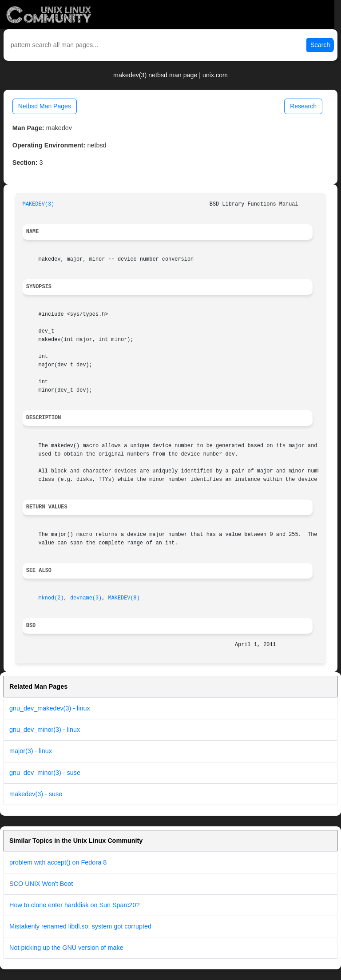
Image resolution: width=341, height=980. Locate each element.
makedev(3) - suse (36, 794)
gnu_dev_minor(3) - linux (45, 730)
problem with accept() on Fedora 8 (58, 862)
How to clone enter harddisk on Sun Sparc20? (75, 905)
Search (320, 45)
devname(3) (86, 598)
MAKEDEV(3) (38, 204)
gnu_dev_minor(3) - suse (45, 773)
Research (303, 106)
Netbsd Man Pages (45, 106)
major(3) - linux (31, 751)
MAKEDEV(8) (124, 598)
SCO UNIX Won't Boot (41, 884)
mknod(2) (51, 598)
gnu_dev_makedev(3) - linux (50, 708)
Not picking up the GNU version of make (66, 948)
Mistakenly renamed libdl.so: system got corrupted (80, 926)
